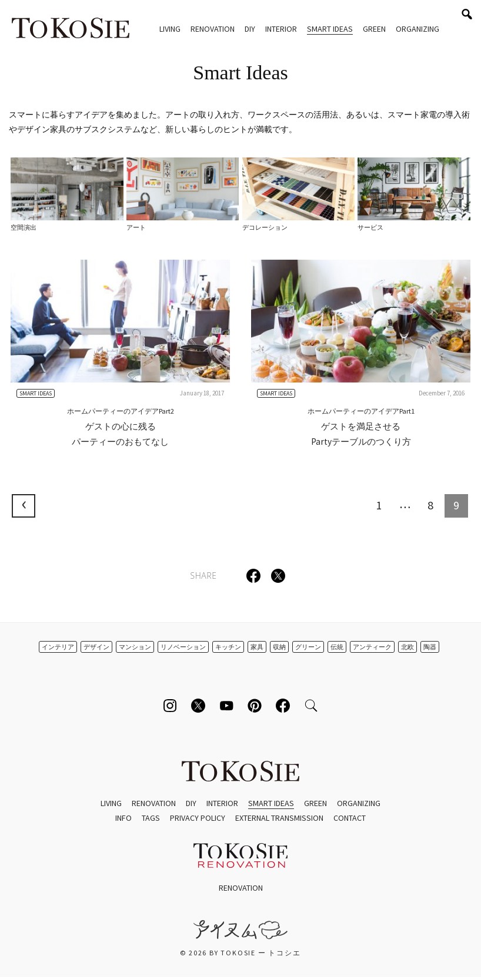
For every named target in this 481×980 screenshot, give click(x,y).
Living (170, 29)
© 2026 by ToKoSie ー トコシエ (240, 953)
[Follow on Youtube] (226, 706)
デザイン (96, 647)
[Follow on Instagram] (170, 706)
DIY (250, 29)
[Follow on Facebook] (283, 706)
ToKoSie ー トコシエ (71, 29)
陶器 (430, 647)
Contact (350, 818)
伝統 (337, 647)
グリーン (308, 647)
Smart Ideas (330, 29)
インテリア (58, 647)
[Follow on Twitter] (198, 706)
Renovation (213, 29)
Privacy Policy (198, 818)
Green (374, 29)
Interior (281, 29)
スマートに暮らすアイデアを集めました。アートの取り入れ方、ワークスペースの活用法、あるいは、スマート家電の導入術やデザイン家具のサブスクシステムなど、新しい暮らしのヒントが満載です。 (239, 122)
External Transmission (279, 818)
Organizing (417, 29)
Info (123, 818)
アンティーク (372, 647)
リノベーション (183, 647)
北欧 (407, 647)
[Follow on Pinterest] (255, 706)
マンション (135, 647)
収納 (279, 647)
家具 (257, 647)
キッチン (228, 647)
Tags (151, 818)
